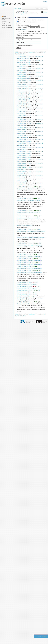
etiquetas (23, 29)
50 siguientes (31, 52)
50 (16, 54)
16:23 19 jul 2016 (21, 120)
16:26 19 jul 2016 (21, 68)
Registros (4, 21)
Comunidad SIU (42, 636)
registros (22, 14)
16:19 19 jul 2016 (21, 171)
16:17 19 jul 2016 (21, 175)
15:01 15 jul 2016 (21, 290)
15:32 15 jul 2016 (21, 263)
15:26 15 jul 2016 (21, 267)
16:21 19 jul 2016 (21, 139)
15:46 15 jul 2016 (21, 229)
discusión (25, 13)
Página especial (18, 8)
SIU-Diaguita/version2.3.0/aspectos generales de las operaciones (30, 245)
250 (21, 54)
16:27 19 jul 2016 (21, 56)
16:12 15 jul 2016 (21, 187)
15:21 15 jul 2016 (21, 271)
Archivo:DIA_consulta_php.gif (25, 226)
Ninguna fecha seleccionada (25, 40)
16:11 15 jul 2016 (21, 198)
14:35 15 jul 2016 (21, 302)
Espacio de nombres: (22, 26)
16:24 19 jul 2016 (21, 108)
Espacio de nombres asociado (37, 28)
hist (30, 56)
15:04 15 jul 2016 (21, 286)
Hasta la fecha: (20, 42)
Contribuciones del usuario (6, 19)
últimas (17, 52)
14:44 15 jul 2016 (21, 298)
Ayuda (45, 12)
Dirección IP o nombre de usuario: (27, 22)
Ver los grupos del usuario (6, 23)
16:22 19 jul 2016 (21, 135)
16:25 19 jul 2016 (21, 92)
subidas (18, 14)
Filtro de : (21, 29)
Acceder (45, 1)
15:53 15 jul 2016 (21, 216)
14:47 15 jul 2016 (21, 294)
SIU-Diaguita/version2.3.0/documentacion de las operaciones (29, 212)
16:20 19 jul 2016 (21, 155)
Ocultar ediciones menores (25, 35)
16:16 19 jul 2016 (21, 179)
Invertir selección (23, 28)
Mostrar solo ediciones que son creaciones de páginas (32, 33)
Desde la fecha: (20, 37)
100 (18, 54)
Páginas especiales (6, 26)
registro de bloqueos (33, 13)
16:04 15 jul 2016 (21, 210)
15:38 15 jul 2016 (21, 259)
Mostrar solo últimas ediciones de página (29, 31)
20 (45, 52)
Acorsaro (20, 13)
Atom (4, 17)
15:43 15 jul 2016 (21, 255)
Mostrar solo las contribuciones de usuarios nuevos (32, 20)
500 (24, 54)
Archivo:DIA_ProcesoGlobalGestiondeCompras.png (31, 237)
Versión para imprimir (7, 27)
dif (27, 210)
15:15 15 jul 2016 (21, 282)
